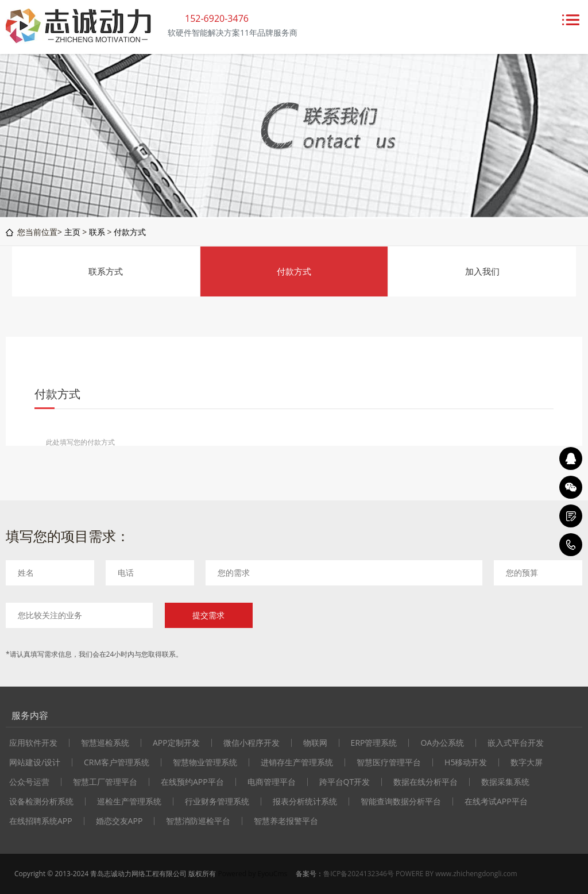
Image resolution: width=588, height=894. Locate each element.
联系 (97, 232)
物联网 (315, 743)
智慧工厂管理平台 (105, 782)
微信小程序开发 (252, 743)
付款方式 (130, 232)
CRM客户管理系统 (117, 762)
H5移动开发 (466, 762)
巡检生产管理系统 (129, 801)
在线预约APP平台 (192, 782)
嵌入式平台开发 (516, 743)
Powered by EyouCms (252, 874)
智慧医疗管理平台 (389, 762)
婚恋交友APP (119, 821)
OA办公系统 (442, 743)
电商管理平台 (272, 782)
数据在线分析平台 (425, 782)
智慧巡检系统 (105, 743)
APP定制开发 (176, 743)
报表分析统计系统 (305, 801)
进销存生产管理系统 (297, 762)
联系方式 (106, 271)
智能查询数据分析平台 (401, 801)
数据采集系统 (505, 782)
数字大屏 (527, 762)
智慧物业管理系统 (205, 762)
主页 (72, 232)
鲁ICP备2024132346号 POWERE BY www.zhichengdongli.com (420, 874)
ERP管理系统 (374, 743)
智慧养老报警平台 (286, 821)
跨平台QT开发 (345, 782)
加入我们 (482, 271)
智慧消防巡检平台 (198, 821)
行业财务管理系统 (217, 801)
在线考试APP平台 (496, 801)
